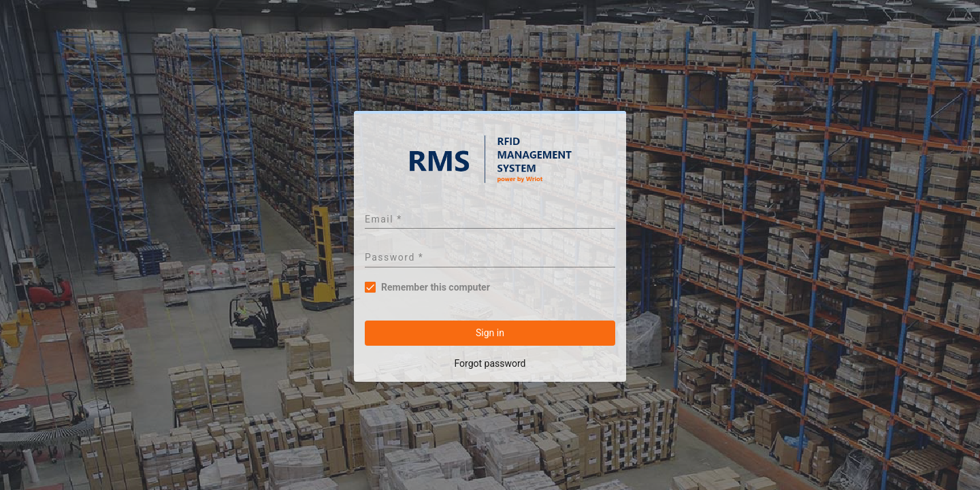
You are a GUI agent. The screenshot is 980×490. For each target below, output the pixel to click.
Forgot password (490, 363)
